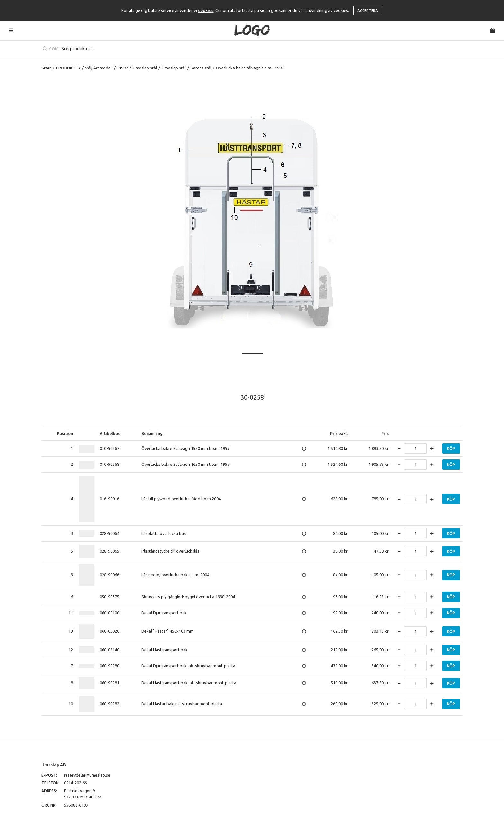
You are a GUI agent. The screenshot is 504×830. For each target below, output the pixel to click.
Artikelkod (110, 433)
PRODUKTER (68, 68)
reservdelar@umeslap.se (87, 775)
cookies (206, 10)
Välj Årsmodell (99, 68)
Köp (451, 449)
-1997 (123, 68)
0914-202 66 (75, 783)
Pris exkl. (339, 433)
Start (46, 68)
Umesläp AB (54, 765)
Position (65, 433)
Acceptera (368, 11)
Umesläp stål (145, 68)
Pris (385, 433)
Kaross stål (201, 68)
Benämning (152, 433)
